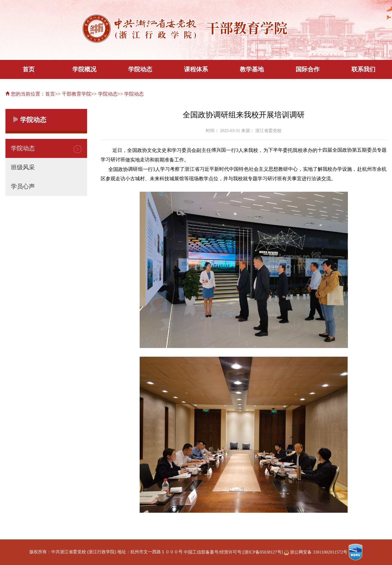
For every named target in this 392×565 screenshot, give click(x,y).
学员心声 (23, 186)
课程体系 (196, 69)
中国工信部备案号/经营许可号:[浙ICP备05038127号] (233, 552)
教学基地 (252, 69)
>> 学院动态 (104, 94)
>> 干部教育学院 (73, 94)
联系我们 (363, 69)
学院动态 (140, 69)
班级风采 (23, 167)
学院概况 (84, 69)
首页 (29, 69)
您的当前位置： (25, 94)
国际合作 (308, 69)
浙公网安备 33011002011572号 (316, 552)
